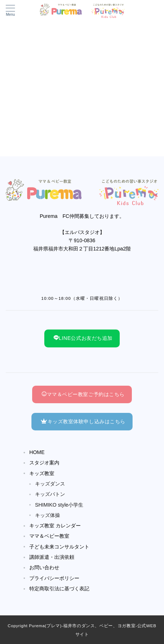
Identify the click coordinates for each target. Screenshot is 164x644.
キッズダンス (50, 484)
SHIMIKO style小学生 (59, 505)
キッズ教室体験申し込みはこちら (83, 421)
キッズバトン (50, 494)
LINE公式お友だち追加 (83, 338)
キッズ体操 (48, 515)
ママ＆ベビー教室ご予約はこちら (83, 394)
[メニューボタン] (10, 11)
